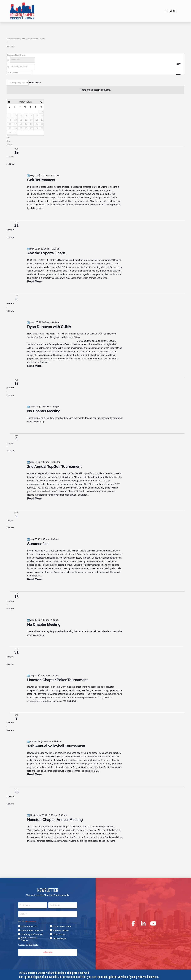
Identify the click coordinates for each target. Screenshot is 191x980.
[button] (171, 11)
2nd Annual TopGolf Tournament (54, 466)
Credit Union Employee (32, 931)
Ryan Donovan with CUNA (49, 327)
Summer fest (38, 544)
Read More (34, 282)
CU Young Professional (32, 935)
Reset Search (35, 83)
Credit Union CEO (29, 927)
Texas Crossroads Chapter (29, 939)
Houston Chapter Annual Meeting (55, 820)
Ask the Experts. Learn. (47, 253)
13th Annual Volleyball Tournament (56, 746)
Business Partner (61, 931)
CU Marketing (59, 935)
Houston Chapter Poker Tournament (57, 680)
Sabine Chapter (60, 939)
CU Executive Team (62, 927)
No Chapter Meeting (44, 411)
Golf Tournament (41, 180)
